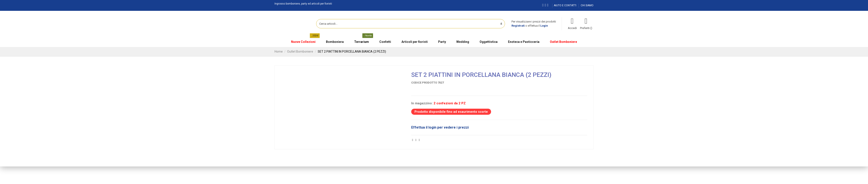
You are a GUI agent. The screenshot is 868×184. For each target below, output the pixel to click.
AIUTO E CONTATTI (565, 5)
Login (544, 26)
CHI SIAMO (587, 5)
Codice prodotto (424, 83)
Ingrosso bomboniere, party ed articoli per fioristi (303, 4)
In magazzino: (422, 103)
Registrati (518, 26)
